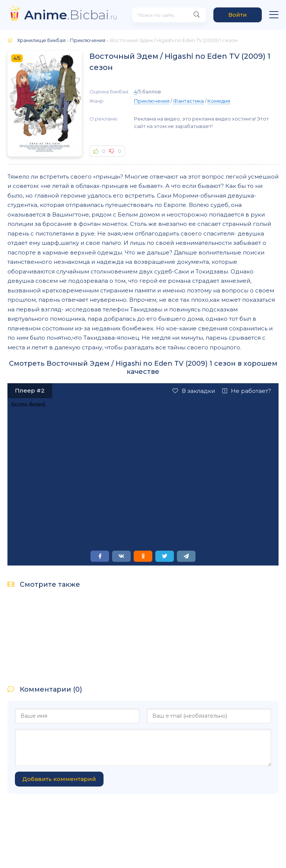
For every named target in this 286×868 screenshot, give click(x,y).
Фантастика (188, 101)
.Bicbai (71, 15)
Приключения (152, 101)
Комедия (219, 101)
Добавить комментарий (59, 779)
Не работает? (247, 391)
